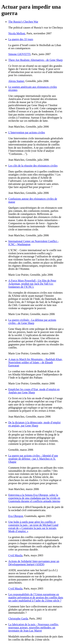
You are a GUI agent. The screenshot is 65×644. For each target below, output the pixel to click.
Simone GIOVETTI (19, 54)
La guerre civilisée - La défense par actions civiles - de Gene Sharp (32, 321)
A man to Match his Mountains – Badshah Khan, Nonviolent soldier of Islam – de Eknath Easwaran (35, 362)
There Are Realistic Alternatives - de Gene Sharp (35, 60)
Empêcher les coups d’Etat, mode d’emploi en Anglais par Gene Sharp (34, 391)
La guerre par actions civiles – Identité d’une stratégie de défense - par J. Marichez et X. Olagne (33, 459)
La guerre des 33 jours (21, 39)
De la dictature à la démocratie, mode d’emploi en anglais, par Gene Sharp (34, 424)
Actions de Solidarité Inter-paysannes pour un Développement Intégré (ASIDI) (34, 563)
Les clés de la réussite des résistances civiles (33, 166)
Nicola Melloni (17, 33)
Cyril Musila (15, 555)
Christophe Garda (18, 619)
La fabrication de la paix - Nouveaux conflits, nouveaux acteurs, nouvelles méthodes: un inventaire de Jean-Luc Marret (34, 628)
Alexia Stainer (16, 81)
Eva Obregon (16, 516)
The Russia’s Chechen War (23, 22)
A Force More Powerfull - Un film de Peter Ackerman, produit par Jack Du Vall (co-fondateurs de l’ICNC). (32, 284)
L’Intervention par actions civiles (27, 132)
